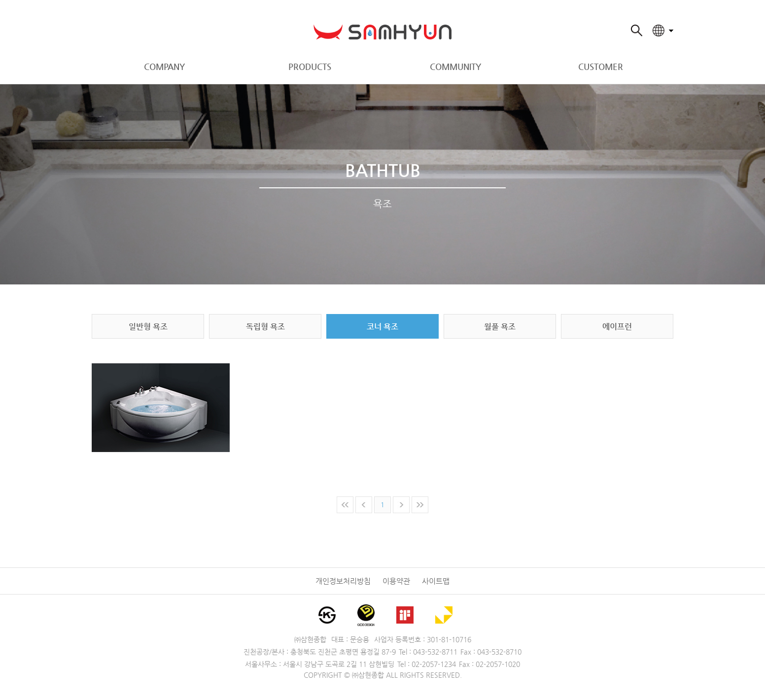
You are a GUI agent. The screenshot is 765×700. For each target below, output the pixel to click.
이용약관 (396, 581)
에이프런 (617, 327)
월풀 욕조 (500, 327)
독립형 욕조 (265, 327)
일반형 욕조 (148, 327)
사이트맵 (436, 581)
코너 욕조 (382, 327)
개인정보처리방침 (343, 581)
